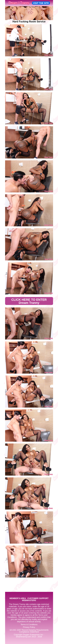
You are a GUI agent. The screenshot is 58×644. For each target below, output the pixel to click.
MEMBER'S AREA (18, 598)
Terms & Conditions (29, 625)
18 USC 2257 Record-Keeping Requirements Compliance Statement (29, 631)
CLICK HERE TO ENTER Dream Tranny (29, 301)
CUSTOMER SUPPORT (38, 598)
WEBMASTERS (29, 600)
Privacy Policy (29, 627)
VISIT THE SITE (41, 3)
